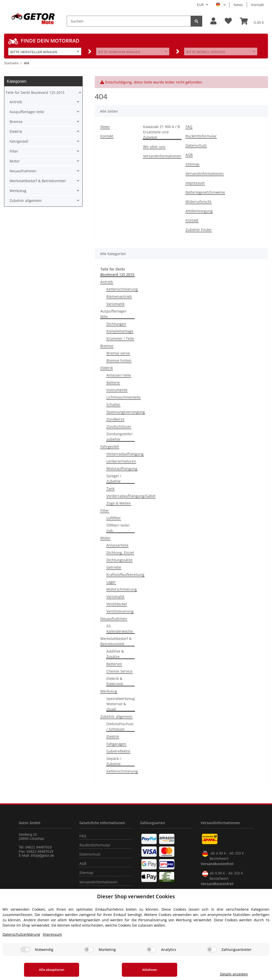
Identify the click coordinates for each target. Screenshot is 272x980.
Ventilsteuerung (120, 611)
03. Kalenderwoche (120, 629)
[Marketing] (89, 950)
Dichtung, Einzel (120, 552)
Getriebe (114, 567)
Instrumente (117, 390)
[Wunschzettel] (228, 21)
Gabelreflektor (118, 751)
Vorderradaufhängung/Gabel (131, 496)
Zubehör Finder (199, 230)
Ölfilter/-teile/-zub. (118, 528)
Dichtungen (116, 324)
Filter (105, 510)
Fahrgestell (110, 446)
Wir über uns (154, 147)
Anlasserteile (117, 545)
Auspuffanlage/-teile (114, 314)
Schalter (113, 404)
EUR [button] (200, 5)
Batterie (113, 382)
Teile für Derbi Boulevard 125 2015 (35, 92)
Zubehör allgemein (116, 716)
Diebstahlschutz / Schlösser (120, 726)
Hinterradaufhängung (125, 454)
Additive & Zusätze (115, 654)
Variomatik (115, 304)
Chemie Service (119, 671)
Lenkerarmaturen (121, 461)
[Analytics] (151, 950)
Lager (111, 582)
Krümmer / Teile (120, 338)
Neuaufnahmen (114, 619)
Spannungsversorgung (126, 412)
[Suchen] (129, 21)
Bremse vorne (118, 353)
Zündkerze (115, 419)
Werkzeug (109, 691)
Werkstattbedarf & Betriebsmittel (116, 641)
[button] (213, 21)
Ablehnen (147, 970)
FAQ (189, 127)
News (238, 5)
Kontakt (257, 5)
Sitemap (192, 164)
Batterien (114, 664)
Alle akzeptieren (51, 970)
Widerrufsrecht (198, 202)
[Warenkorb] (252, 21)
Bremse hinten (119, 360)
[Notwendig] (25, 950)
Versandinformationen (162, 156)
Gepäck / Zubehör (114, 761)
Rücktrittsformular (201, 136)
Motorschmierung (122, 589)
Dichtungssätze (119, 560)
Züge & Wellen (119, 503)
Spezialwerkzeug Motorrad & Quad (121, 704)
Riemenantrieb (119, 296)
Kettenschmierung (122, 289)
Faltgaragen (116, 744)
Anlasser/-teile (119, 375)
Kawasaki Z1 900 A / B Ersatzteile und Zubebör (161, 132)
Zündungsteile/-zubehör (120, 436)
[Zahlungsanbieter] (212, 950)
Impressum (195, 183)
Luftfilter (114, 518)
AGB (189, 155)
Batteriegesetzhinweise (205, 192)
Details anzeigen (232, 974)
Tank (110, 488)
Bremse (107, 346)
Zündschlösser (119, 426)
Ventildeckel (117, 604)
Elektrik (107, 368)
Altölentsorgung (199, 211)
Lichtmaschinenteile (123, 397)
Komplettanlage (120, 331)
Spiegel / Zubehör (114, 478)
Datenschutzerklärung (21, 934)
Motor (105, 538)
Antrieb (107, 282)
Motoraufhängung (122, 468)
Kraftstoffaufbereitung (125, 575)
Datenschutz (196, 145)
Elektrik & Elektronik (115, 681)
